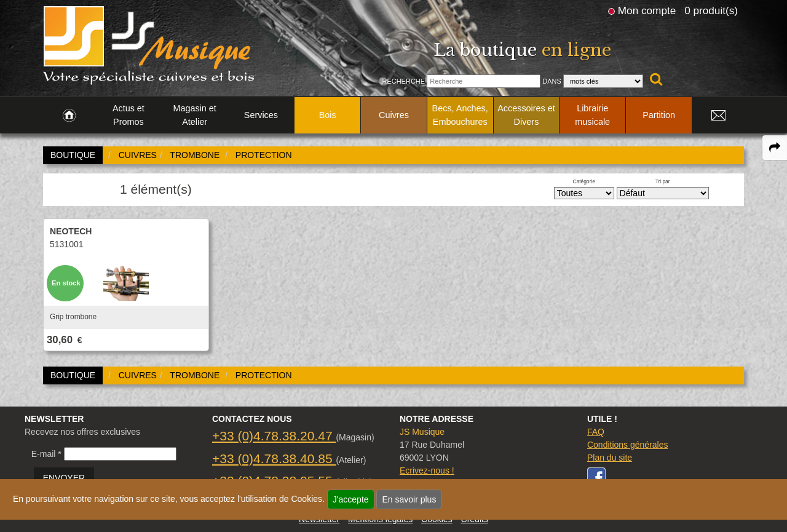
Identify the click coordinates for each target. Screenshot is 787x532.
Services (261, 115)
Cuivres (394, 115)
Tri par (663, 181)
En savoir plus (409, 499)
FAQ (596, 432)
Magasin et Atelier (194, 115)
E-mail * (46, 454)
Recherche (403, 81)
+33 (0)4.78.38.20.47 (274, 436)
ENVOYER (64, 478)
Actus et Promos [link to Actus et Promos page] (129, 115)
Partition (659, 115)
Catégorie (584, 181)
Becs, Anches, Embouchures (460, 115)
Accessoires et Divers (526, 115)
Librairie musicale (592, 115)
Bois (328, 115)
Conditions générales (628, 445)
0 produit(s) (711, 10)
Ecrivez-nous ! (427, 470)
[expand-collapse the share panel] (775, 148)
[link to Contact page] (718, 116)
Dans (552, 81)
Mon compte (647, 10)
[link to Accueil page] (69, 116)
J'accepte (351, 499)
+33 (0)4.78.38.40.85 (274, 459)
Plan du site (610, 458)
